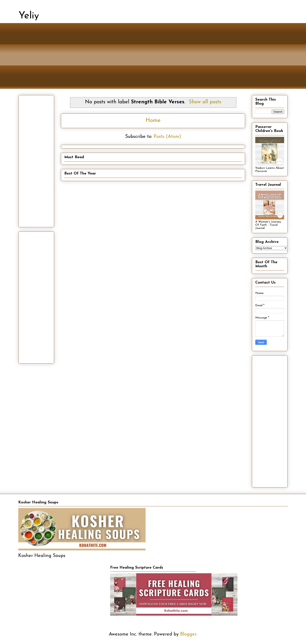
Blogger (188, 634)
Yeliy (29, 16)
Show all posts (205, 102)
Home (153, 121)
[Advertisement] (146, 59)
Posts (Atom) (167, 137)
